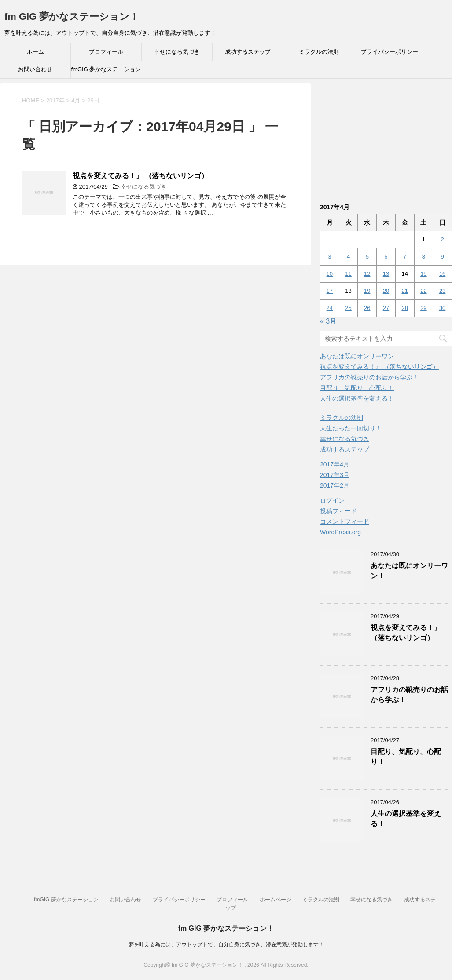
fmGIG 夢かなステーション (106, 69)
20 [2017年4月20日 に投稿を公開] (386, 291)
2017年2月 (335, 485)
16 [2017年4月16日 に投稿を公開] (442, 274)
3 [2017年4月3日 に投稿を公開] (329, 257)
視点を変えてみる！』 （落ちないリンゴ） (140, 176)
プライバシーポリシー (390, 52)
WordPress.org (340, 532)
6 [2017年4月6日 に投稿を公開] (386, 257)
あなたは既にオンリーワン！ (360, 356)
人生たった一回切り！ (351, 428)
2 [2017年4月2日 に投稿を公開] (442, 239)
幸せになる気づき (177, 52)
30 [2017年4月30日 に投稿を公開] (442, 308)
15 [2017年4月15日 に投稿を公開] (423, 274)
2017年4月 (335, 464)
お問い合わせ (35, 69)
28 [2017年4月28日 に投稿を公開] (404, 308)
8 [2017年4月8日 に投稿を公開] (424, 257)
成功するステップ (248, 52)
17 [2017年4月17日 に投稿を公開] (330, 291)
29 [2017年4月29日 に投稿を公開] (423, 308)
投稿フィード (338, 511)
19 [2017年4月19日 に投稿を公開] (367, 291)
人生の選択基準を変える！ (357, 398)
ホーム (35, 52)
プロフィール (106, 52)
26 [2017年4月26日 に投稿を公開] (367, 308)
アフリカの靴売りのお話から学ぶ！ (369, 377)
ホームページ (276, 900)
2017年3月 (335, 475)
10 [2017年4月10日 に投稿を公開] (330, 274)
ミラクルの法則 (319, 52)
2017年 (55, 100)
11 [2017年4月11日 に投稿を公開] (348, 274)
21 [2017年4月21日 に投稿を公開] (404, 291)
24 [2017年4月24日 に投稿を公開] (330, 308)
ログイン (332, 500)
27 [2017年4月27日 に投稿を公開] (386, 308)
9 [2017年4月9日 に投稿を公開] (442, 257)
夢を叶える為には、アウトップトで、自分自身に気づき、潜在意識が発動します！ (226, 944)
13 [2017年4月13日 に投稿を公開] (386, 274)
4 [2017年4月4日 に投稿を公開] (348, 257)
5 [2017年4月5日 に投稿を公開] (367, 257)
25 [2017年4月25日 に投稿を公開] (348, 308)
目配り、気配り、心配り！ (357, 388)
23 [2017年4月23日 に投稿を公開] (442, 291)
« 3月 (328, 321)
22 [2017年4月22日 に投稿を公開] (423, 291)
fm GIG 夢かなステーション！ (72, 16)
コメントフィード (345, 521)
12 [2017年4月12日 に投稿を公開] (367, 274)
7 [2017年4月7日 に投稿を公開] (405, 257)
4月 (76, 100)
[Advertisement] (386, 138)
